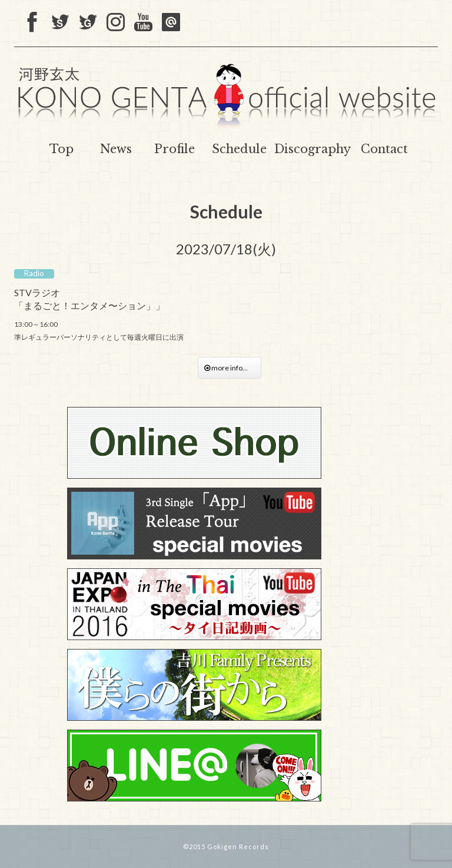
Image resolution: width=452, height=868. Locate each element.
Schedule (239, 149)
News (116, 149)
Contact (384, 149)
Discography (313, 149)
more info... (230, 368)
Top (62, 149)
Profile (175, 149)
